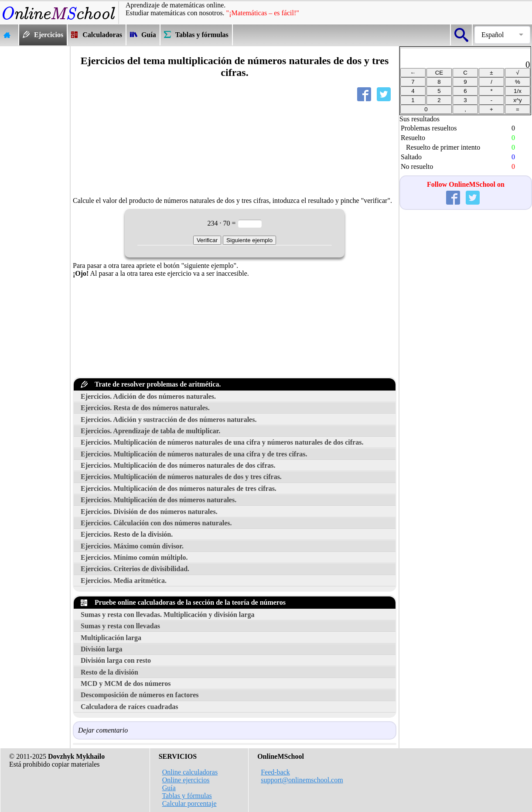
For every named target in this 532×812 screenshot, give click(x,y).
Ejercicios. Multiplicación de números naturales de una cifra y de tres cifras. (194, 454)
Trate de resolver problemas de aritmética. (151, 384)
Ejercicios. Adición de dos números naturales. (148, 396)
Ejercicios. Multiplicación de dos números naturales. (159, 500)
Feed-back (275, 772)
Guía (169, 788)
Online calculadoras (190, 772)
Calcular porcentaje (189, 803)
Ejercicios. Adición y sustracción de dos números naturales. (169, 420)
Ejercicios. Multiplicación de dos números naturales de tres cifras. (179, 488)
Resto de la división (109, 672)
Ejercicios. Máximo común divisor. (132, 546)
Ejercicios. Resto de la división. (127, 534)
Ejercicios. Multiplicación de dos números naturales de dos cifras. (178, 465)
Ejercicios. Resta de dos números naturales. (145, 408)
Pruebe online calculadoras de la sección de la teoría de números (183, 602)
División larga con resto (116, 660)
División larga (102, 649)
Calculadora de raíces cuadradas (130, 707)
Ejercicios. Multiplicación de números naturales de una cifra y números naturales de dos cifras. (222, 442)
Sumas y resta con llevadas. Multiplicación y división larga (167, 615)
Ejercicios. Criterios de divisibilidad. (135, 569)
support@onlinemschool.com (302, 780)
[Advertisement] (35, 177)
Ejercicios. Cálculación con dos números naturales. (156, 523)
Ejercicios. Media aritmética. (124, 581)
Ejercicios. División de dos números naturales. (149, 512)
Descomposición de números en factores (140, 695)
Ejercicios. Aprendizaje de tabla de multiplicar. (150, 431)
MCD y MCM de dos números (126, 684)
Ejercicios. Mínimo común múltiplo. (134, 557)
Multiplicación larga (111, 638)
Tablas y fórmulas (187, 796)
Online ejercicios (186, 780)
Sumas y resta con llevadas (120, 626)
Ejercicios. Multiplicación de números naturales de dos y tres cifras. (181, 477)
